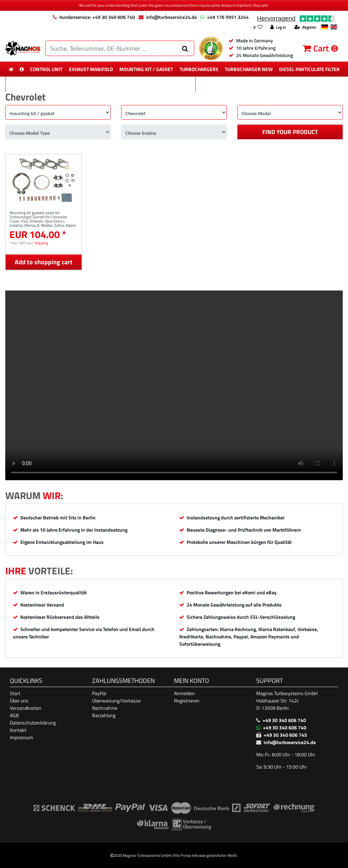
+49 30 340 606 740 (284, 720)
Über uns (19, 701)
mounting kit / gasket (146, 69)
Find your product (290, 132)
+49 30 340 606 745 (285, 735)
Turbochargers (199, 69)
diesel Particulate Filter (309, 69)
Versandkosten (26, 708)
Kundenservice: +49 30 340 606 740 (97, 17)
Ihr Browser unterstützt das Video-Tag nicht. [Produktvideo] (174, 385)
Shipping (41, 243)
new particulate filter (100, 84)
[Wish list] (258, 27)
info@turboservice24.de (171, 17)
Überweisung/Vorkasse (116, 701)
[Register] (305, 27)
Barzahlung (104, 715)
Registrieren (187, 701)
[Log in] (278, 27)
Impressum (22, 737)
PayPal (99, 693)
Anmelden (185, 693)
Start (15, 693)
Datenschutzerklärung (33, 723)
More (269, 84)
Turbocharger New (249, 69)
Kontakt (18, 730)
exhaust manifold (91, 69)
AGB (14, 715)
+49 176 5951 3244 (228, 17)
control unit (46, 69)
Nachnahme (105, 708)
